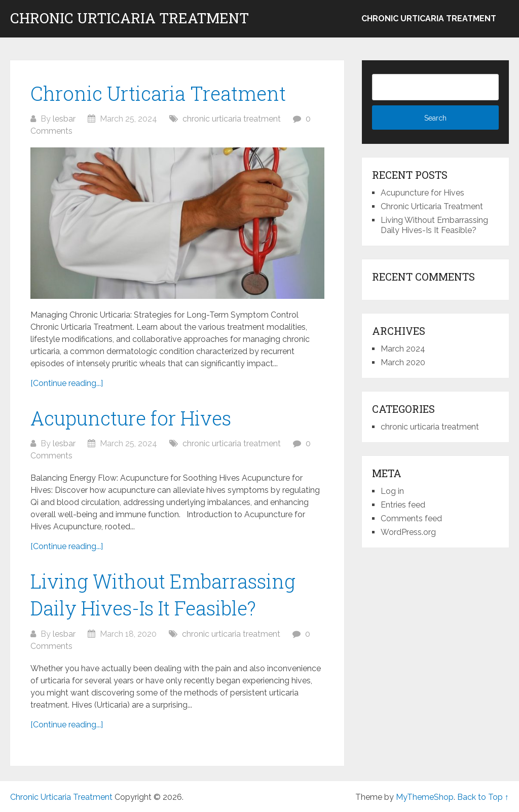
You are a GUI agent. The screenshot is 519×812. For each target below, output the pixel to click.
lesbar (64, 119)
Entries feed (403, 505)
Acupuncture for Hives (131, 418)
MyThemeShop (425, 797)
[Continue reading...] (67, 383)
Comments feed (411, 518)
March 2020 (403, 362)
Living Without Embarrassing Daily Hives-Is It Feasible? (434, 225)
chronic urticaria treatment (429, 18)
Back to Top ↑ (483, 797)
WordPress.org (408, 532)
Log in (392, 491)
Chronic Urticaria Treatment (129, 18)
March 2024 (403, 349)
